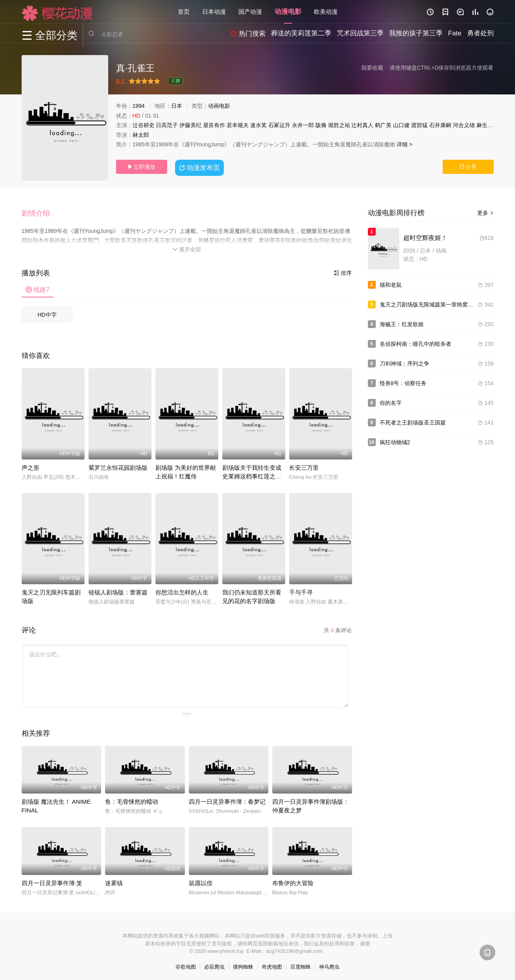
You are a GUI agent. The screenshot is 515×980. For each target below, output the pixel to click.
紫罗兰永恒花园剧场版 (118, 465)
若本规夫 (238, 125)
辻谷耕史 (144, 125)
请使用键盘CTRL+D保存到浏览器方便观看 (442, 68)
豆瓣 (175, 81)
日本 (177, 106)
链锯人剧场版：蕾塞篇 (118, 590)
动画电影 (219, 106)
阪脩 (321, 125)
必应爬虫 (214, 964)
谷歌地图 (186, 964)
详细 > (404, 144)
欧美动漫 (326, 12)
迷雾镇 (114, 881)
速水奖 (258, 125)
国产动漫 (250, 12)
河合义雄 (464, 125)
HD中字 (47, 312)
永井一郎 (303, 125)
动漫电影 (288, 12)
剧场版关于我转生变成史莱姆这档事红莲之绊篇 (252, 474)
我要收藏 (372, 68)
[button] (40, 212)
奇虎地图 (272, 964)
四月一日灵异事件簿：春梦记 (227, 799)
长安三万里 (304, 465)
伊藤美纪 (190, 125)
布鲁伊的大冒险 (293, 881)
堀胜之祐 (339, 125)
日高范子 (167, 125)
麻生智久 (487, 125)
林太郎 (141, 135)
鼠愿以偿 (201, 881)
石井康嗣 (440, 125)
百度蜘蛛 (301, 964)
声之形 (30, 465)
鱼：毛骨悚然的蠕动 (132, 799)
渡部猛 (419, 125)
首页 (184, 12)
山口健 (401, 125)
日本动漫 (214, 12)
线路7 (38, 287)
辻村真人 (362, 125)
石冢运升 (279, 125)
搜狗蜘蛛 (243, 964)
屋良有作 (214, 125)
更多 (485, 213)
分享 (468, 167)
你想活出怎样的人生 (182, 590)
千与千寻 (301, 590)
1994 (139, 106)
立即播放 (142, 167)
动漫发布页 (200, 166)
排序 (343, 271)
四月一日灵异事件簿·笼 (52, 881)
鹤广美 (383, 125)
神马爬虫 (329, 964)
